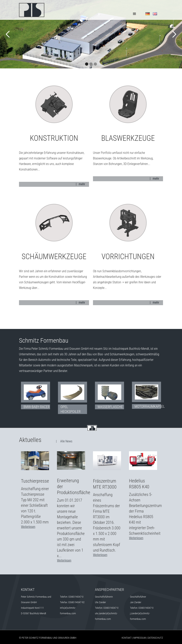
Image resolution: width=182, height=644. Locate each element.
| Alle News (64, 441)
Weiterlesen (28, 527)
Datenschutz (155, 638)
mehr (82, 184)
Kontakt (127, 638)
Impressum (139, 638)
